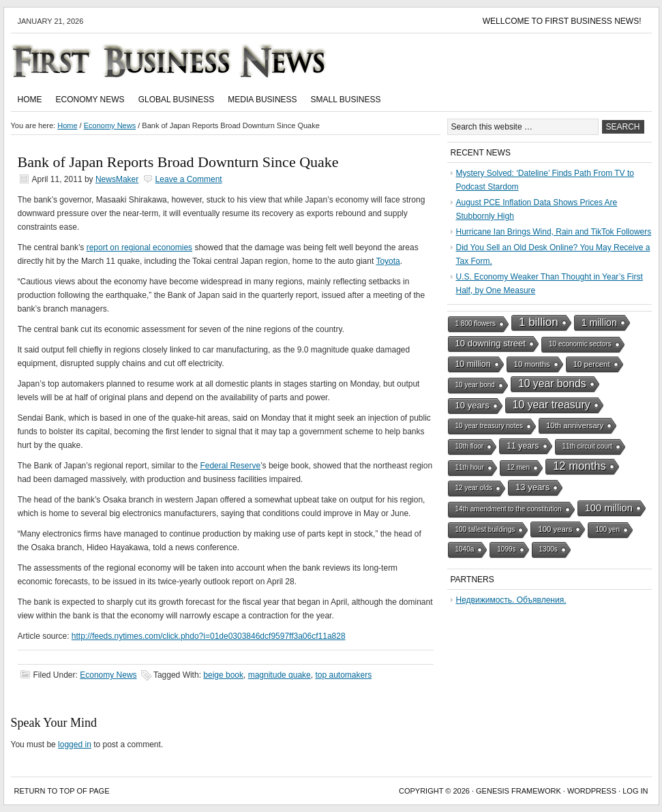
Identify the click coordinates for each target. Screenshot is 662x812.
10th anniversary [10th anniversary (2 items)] (575, 425)
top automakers (343, 675)
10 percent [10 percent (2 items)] (592, 364)
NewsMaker (117, 179)
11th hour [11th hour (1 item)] (470, 467)
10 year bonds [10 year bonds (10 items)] (552, 384)
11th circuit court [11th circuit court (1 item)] (587, 446)
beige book (223, 675)
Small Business (346, 100)
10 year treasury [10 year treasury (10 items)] (552, 405)
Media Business (262, 100)
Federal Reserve (230, 466)
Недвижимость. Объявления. (511, 600)
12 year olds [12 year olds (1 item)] (474, 488)
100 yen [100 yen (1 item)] (607, 529)
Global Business (177, 100)
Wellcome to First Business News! (562, 21)
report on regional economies (139, 247)
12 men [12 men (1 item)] (518, 467)
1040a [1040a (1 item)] (465, 549)
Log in (635, 791)
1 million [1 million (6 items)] (599, 322)
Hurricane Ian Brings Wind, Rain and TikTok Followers (554, 232)
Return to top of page (62, 791)
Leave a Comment (189, 179)
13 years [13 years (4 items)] (532, 487)
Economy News (90, 100)
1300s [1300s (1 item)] (548, 549)
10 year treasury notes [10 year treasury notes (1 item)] (490, 426)
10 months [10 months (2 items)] (532, 364)
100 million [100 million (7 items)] (609, 508)
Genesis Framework (518, 791)
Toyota (388, 261)
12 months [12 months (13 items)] (580, 466)
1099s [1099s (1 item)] (506, 549)
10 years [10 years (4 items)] (472, 405)
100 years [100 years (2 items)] (555, 529)
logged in (75, 745)
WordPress (592, 791)
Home (30, 100)
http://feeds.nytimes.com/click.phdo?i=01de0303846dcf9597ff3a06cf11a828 (209, 636)
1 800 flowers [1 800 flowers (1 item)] (476, 324)
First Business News (188, 61)
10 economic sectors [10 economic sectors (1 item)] (580, 344)
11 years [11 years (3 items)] (523, 446)
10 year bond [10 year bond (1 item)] (475, 385)
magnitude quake (280, 675)
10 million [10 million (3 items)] (473, 364)
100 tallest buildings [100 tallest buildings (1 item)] (485, 529)
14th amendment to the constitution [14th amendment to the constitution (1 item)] (509, 509)
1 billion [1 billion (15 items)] (539, 322)
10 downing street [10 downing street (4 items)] (491, 343)
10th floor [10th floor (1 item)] (470, 446)
